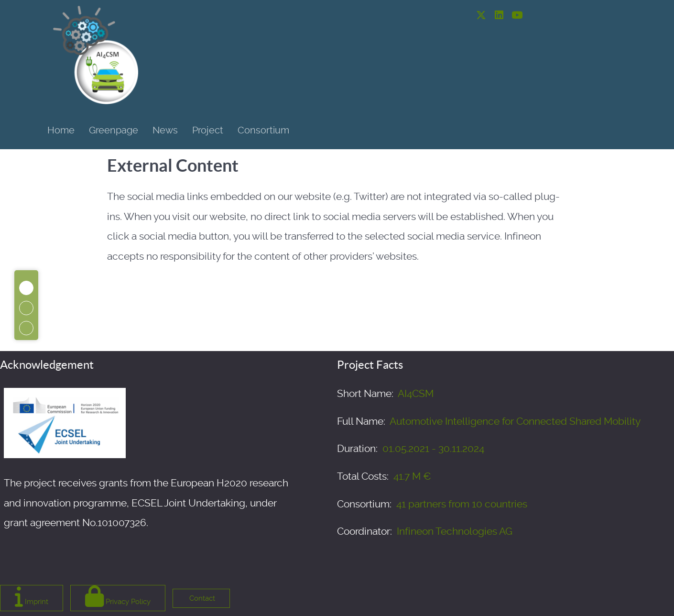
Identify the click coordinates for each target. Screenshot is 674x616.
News (165, 130)
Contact (201, 598)
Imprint (32, 596)
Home (61, 130)
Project (208, 130)
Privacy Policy (118, 596)
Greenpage (114, 130)
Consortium (263, 130)
